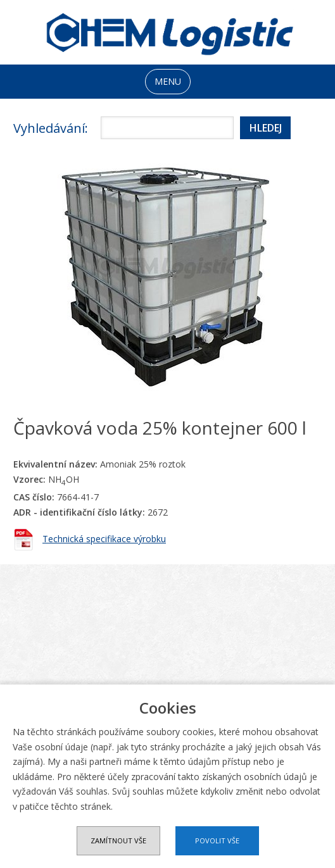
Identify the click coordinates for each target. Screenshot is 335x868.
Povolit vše (217, 840)
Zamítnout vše (118, 840)
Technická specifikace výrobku (104, 539)
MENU (168, 81)
